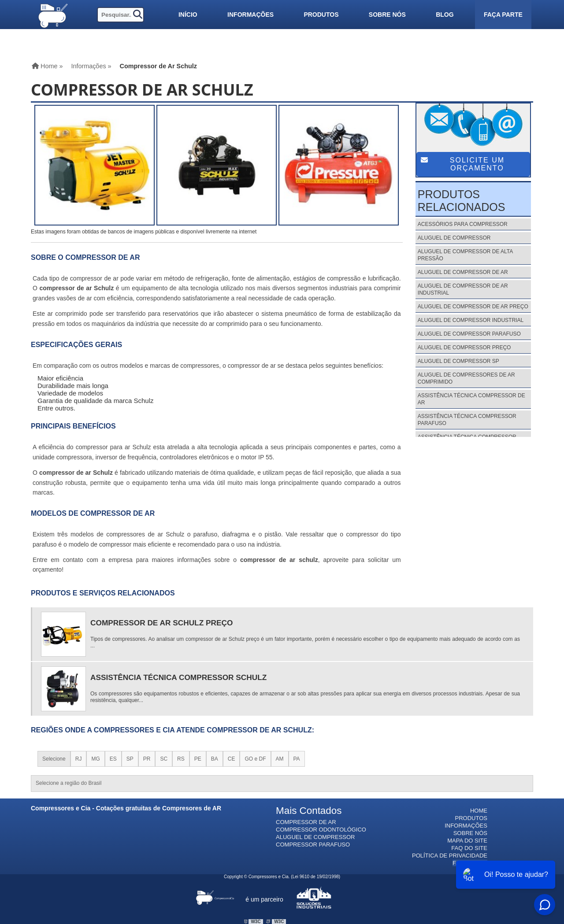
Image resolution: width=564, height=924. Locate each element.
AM (280, 759)
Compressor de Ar (306, 822)
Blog (445, 15)
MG (95, 759)
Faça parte (503, 15)
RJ (79, 759)
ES (113, 759)
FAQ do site (469, 848)
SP (130, 759)
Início (188, 15)
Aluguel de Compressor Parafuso (469, 334)
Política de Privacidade (450, 856)
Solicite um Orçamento (463, 164)
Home (479, 811)
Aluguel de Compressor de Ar (463, 272)
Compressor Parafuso (313, 845)
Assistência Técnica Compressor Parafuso (467, 420)
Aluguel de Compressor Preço (464, 347)
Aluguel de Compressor (454, 238)
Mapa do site (467, 841)
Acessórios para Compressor (463, 224)
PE (198, 759)
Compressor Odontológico (321, 830)
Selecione (54, 759)
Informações (250, 15)
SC (164, 759)
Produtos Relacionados (462, 201)
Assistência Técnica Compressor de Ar (471, 399)
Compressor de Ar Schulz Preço (161, 623)
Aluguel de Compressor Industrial (471, 320)
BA (215, 759)
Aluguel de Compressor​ (315, 837)
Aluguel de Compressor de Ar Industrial (463, 289)
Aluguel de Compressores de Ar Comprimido (466, 378)
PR (147, 759)
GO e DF (255, 759)
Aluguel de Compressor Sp (458, 361)
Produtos (321, 15)
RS (181, 759)
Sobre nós (387, 15)
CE (232, 759)
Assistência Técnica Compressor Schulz (178, 677)
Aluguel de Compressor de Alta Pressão (465, 255)
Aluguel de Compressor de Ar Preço (473, 307)
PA (297, 759)
